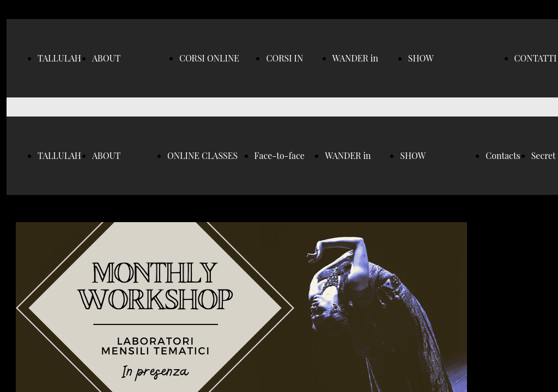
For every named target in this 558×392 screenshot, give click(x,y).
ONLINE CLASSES (202, 155)
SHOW (421, 58)
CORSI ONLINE (209, 58)
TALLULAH (59, 58)
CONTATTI (536, 58)
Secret (544, 155)
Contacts (503, 155)
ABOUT (106, 58)
